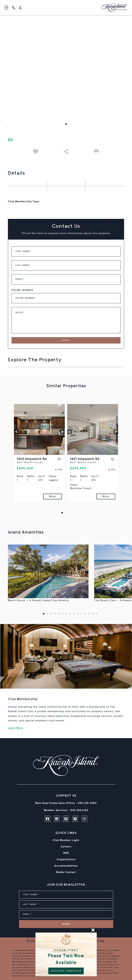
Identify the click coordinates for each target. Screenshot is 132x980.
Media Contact (66, 872)
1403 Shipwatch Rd (32, 459)
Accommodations (66, 866)
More (53, 496)
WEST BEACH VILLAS (30, 463)
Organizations (66, 859)
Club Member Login (66, 840)
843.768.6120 (79, 810)
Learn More (16, 728)
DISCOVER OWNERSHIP (66, 971)
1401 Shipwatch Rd (85, 459)
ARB (66, 853)
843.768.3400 (87, 803)
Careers (66, 847)
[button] (66, 124)
